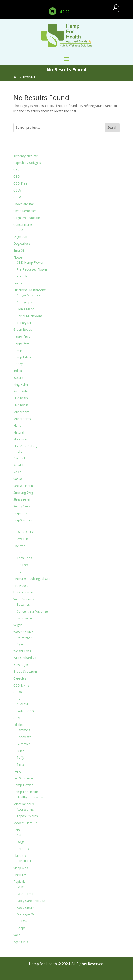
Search (112, 127)
